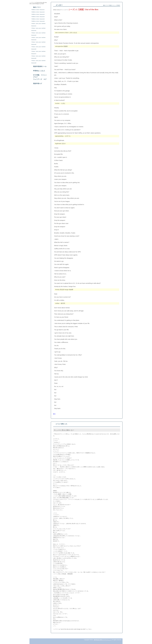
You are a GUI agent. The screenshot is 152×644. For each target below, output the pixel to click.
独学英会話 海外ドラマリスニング (103, 640)
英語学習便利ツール (40, 66)
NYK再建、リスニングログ (40, 76)
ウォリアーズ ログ (40, 79)
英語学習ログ (38, 83)
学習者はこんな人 (39, 71)
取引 (54, 414)
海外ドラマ (37, 7)
